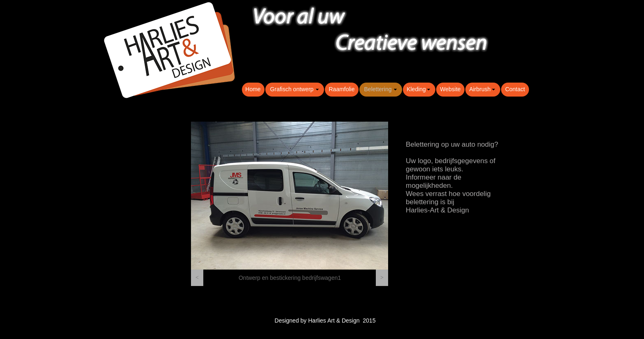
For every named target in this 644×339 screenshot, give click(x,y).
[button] (197, 278)
